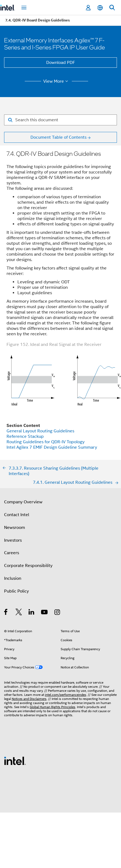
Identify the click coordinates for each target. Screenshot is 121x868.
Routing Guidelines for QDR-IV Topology (46, 442)
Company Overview (23, 502)
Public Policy (16, 591)
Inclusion (13, 578)
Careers (12, 553)
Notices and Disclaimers (29, 699)
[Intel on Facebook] (6, 613)
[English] (100, 8)
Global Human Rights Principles (52, 707)
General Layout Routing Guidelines (40, 431)
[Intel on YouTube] (45, 613)
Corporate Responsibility (28, 566)
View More (56, 81)
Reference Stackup (25, 436)
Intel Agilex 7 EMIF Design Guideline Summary (52, 447)
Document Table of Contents (58, 137)
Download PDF (61, 63)
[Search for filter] (60, 120)
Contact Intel (17, 515)
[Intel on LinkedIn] (32, 613)
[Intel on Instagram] (58, 613)
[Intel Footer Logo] (15, 761)
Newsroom (15, 528)
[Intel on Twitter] (19, 613)
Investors (13, 540)
